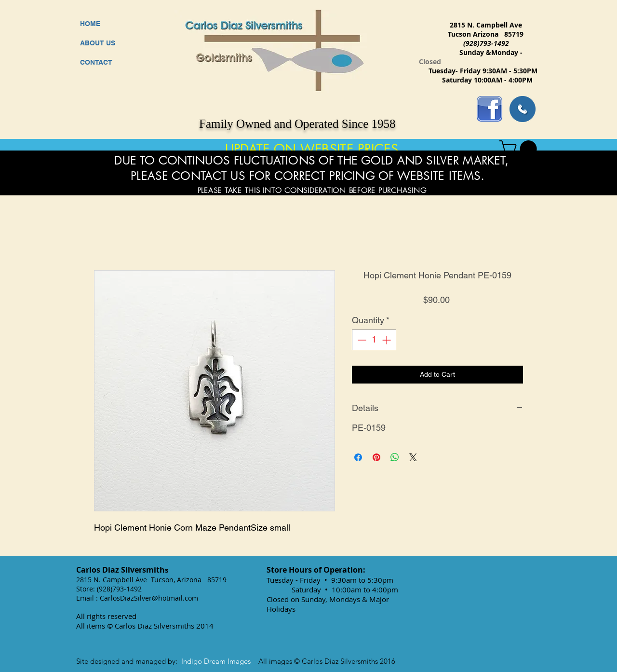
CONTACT (96, 62)
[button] (520, 149)
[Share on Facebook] (358, 457)
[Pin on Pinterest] (376, 457)
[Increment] (387, 340)
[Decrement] (361, 340)
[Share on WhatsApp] (395, 457)
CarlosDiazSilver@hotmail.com (149, 598)
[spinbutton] (374, 340)
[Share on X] (413, 457)
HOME (90, 24)
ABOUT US (98, 43)
